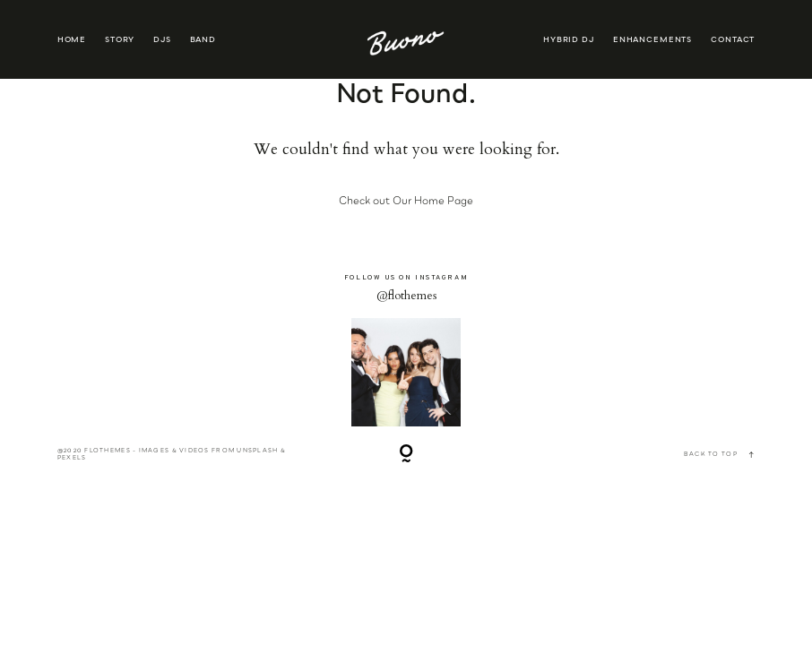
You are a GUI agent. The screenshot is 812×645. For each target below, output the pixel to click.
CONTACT (733, 39)
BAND (203, 39)
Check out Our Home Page (406, 201)
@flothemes (406, 296)
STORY (119, 39)
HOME (72, 39)
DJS (162, 39)
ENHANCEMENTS (652, 39)
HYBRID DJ (569, 39)
